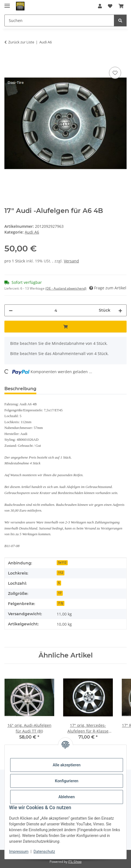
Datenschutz (44, 852)
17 (60, 593)
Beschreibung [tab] (20, 389)
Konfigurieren (66, 781)
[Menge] (56, 310)
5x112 (62, 562)
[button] (100, 6)
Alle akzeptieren (66, 765)
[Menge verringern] (11, 310)
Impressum (19, 852)
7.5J (61, 603)
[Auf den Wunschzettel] (115, 73)
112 (61, 573)
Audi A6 (32, 232)
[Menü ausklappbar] (7, 3)
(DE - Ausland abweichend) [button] (66, 288)
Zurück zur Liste (21, 42)
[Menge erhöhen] (120, 310)
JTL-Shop (75, 862)
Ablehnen (66, 797)
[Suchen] (120, 20)
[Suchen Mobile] (59, 20)
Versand (71, 261)
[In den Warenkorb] (9, 59)
